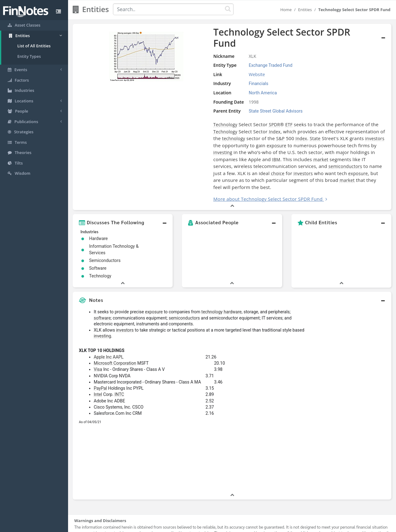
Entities (305, 10)
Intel (98, 372)
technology (299, 123)
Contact (245, 526)
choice (291, 151)
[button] (123, 200)
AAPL (118, 335)
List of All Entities (34, 46)
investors (226, 130)
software (102, 296)
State (167, 130)
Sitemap (176, 526)
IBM (190, 144)
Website (215, 66)
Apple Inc (103, 335)
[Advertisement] (350, 377)
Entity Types (29, 56)
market (234, 144)
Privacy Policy (202, 526)
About (157, 526)
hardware (233, 290)
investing (190, 137)
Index (167, 123)
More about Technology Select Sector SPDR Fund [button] (216, 177)
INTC (119, 372)
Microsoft (103, 341)
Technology (173, 116)
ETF (237, 116)
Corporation (125, 341)
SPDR (222, 116)
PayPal (100, 366)
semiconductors (188, 151)
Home (286, 10)
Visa (98, 347)
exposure (301, 130)
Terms (226, 526)
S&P (346, 123)
